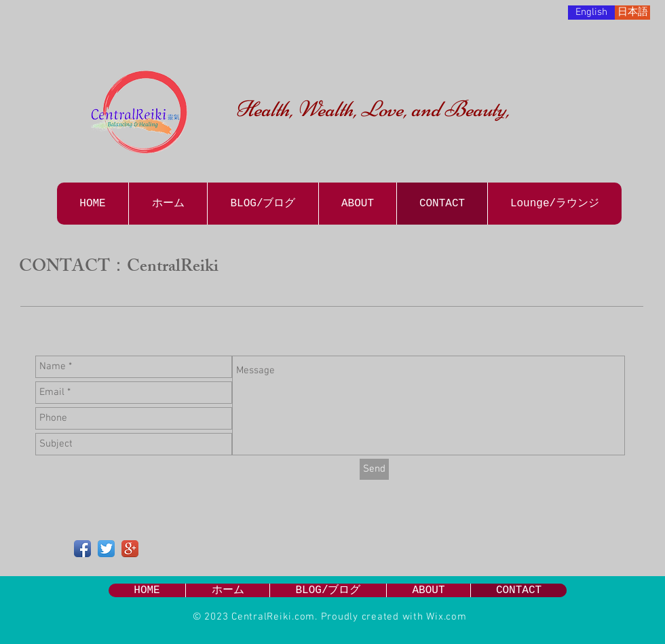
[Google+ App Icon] (130, 549)
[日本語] (632, 13)
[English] (591, 13)
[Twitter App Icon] (106, 549)
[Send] (374, 469)
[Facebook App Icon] (82, 549)
